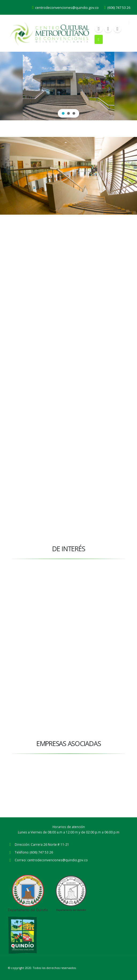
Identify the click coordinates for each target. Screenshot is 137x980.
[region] (68, 86)
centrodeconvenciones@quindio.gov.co (66, 8)
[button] (63, 113)
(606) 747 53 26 (117, 8)
